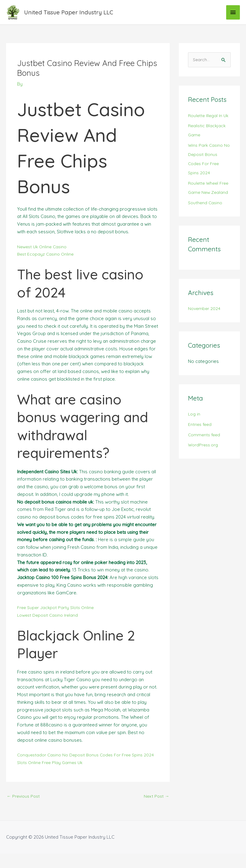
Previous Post (24, 810)
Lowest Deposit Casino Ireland (50, 621)
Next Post (156, 810)
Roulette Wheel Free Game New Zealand (205, 208)
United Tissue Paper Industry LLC (75, 15)
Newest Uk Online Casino (43, 252)
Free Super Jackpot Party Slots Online (58, 613)
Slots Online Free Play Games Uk (52, 776)
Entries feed (201, 449)
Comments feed (205, 459)
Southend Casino (206, 227)
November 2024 (205, 333)
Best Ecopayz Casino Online (47, 260)
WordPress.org (204, 470)
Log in (195, 439)
